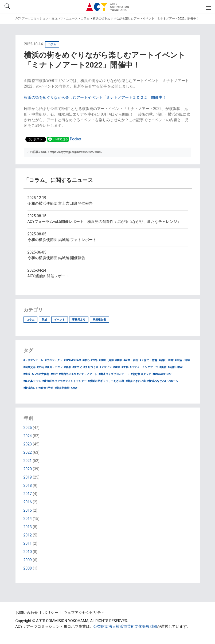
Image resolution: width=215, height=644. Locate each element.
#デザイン (106, 367)
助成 (44, 320)
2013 (28, 527)
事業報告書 (99, 320)
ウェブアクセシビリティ (84, 613)
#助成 (27, 374)
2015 (28, 510)
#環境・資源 (107, 360)
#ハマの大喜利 (40, 374)
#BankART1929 (162, 374)
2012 (28, 535)
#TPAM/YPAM (72, 360)
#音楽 (68, 367)
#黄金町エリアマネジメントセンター (64, 381)
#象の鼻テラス (32, 381)
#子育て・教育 (148, 360)
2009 (28, 560)
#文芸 (40, 367)
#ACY (74, 388)
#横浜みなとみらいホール (163, 381)
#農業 (119, 360)
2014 (28, 519)
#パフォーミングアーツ (144, 367)
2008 (28, 568)
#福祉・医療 (166, 360)
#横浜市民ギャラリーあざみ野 (106, 381)
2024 (28, 436)
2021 (28, 461)
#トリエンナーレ (34, 360)
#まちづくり (91, 367)
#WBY (54, 374)
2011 (28, 543)
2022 (28, 452)
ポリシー (51, 613)
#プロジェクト (54, 360)
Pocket (76, 139)
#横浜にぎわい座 (136, 381)
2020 (28, 469)
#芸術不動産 (175, 367)
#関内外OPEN (67, 374)
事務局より (79, 320)
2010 (28, 552)
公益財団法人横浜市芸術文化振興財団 (125, 626)
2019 (28, 477)
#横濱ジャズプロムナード (114, 374)
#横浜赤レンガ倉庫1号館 (38, 388)
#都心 (86, 360)
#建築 (117, 367)
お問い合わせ (27, 613)
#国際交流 (30, 367)
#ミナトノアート (87, 374)
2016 (28, 502)
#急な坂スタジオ (141, 374)
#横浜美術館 (62, 388)
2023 (28, 444)
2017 (28, 494)
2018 (28, 485)
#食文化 (77, 367)
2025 (28, 428)
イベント (60, 320)
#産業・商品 (131, 360)
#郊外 (94, 360)
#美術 (163, 367)
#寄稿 (125, 367)
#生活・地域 (182, 360)
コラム (30, 320)
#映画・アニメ (54, 367)
